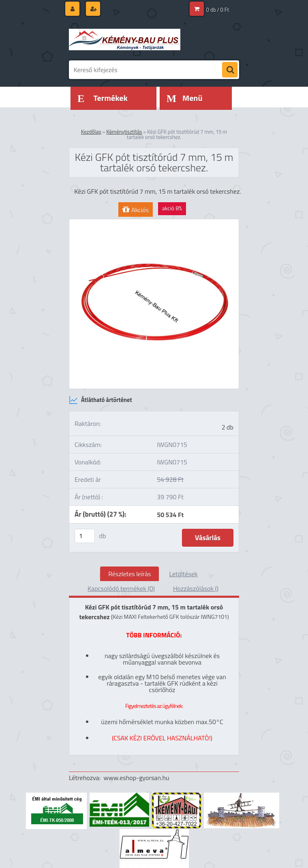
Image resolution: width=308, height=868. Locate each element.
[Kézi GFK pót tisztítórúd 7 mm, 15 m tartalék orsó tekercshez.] (154, 222)
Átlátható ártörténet (101, 400)
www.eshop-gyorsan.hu (137, 778)
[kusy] (85, 536)
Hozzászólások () (196, 588)
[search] (230, 70)
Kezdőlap (91, 132)
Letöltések (183, 574)
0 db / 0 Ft (218, 10)
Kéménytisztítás (124, 132)
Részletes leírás (129, 574)
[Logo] (125, 39)
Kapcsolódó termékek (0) (121, 588)
